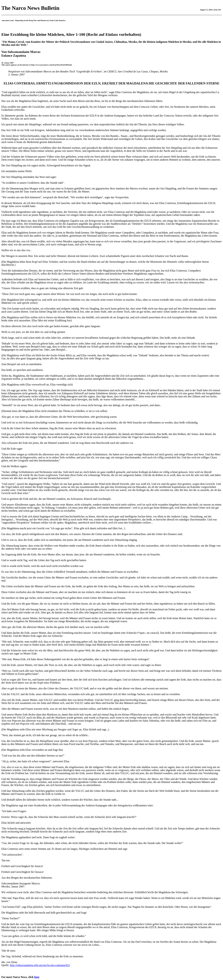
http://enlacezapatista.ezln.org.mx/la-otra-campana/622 (40, 965)
